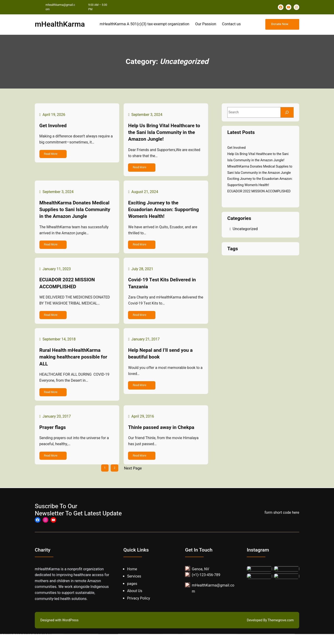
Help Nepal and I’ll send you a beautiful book (161, 361)
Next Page (133, 479)
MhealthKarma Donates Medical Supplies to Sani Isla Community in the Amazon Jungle (76, 213)
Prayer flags (54, 437)
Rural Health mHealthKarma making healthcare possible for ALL (74, 364)
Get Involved (54, 127)
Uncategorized (245, 229)
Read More (52, 155)
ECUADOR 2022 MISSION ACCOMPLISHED (68, 289)
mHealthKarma (60, 24)
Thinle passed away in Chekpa (162, 437)
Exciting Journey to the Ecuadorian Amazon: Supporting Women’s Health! (165, 213)
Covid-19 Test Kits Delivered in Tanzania (163, 289)
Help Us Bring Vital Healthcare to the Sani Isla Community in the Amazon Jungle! (165, 133)
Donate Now (279, 24)
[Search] (287, 112)
